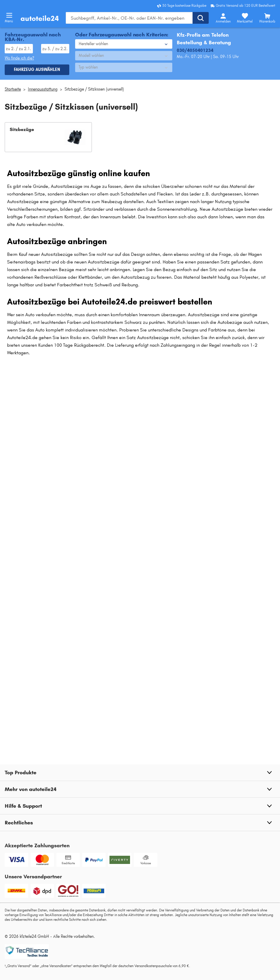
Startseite (13, 89)
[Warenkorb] (267, 18)
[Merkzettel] (245, 18)
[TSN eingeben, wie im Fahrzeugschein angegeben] (55, 49)
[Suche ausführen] (201, 18)
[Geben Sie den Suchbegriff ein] (129, 18)
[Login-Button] (223, 18)
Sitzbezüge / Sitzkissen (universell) (94, 89)
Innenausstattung (43, 89)
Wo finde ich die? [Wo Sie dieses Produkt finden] (19, 58)
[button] (48, 137)
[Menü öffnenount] (9, 15)
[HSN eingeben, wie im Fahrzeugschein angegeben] (19, 49)
